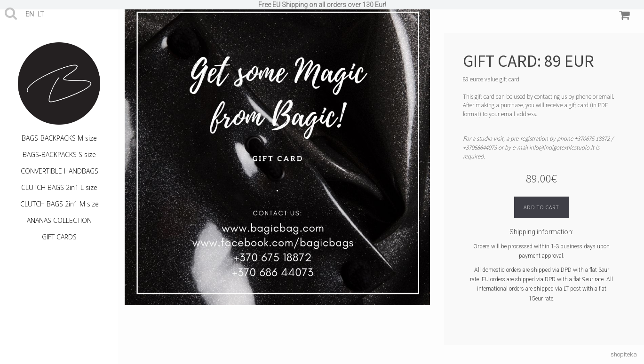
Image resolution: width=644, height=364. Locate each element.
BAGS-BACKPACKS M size (59, 138)
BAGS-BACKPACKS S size (59, 154)
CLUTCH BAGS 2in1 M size (60, 204)
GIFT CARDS (59, 237)
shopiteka (624, 354)
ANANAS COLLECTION (59, 220)
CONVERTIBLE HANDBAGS (60, 171)
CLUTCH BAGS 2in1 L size (59, 187)
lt (41, 14)
